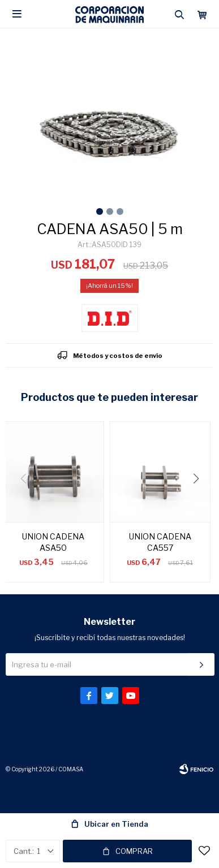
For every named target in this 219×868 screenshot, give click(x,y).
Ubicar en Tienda (116, 824)
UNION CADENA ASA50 (53, 542)
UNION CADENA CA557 (160, 542)
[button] (200, 502)
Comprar (134, 851)
